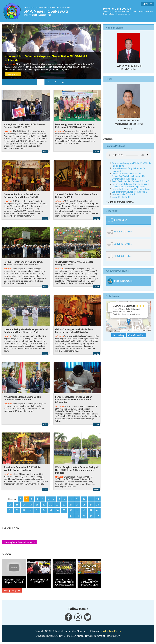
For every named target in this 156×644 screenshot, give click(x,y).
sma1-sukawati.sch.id (111, 631)
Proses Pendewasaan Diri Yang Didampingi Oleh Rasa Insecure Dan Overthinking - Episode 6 (129, 176)
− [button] (110, 310)
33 (37, 510)
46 (91, 516)
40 (84, 510)
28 (97, 505)
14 (97, 499)
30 (17, 510)
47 (97, 516)
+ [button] (110, 305)
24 (71, 505)
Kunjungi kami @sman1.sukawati (19, 542)
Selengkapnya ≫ (12, 590)
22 (57, 505)
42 (97, 510)
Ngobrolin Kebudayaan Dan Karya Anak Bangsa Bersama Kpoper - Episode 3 (131, 190)
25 (77, 505)
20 (44, 505)
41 (91, 510)
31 (24, 510)
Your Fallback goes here (129, 155)
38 (71, 510)
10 (71, 499)
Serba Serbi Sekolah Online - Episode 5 (130, 181)
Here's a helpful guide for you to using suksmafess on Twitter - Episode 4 (130, 185)
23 (64, 505)
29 (10, 510)
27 (91, 505)
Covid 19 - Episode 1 (122, 197)
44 (77, 516)
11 (77, 499)
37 (64, 510)
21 (51, 505)
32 (30, 510)
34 (44, 510)
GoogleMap (119, 335)
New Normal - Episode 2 (123, 194)
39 (77, 510)
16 (17, 505)
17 (24, 505)
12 (84, 499)
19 (37, 505)
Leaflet (124, 330)
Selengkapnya (13, 74)
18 (30, 505)
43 (71, 516)
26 (84, 505)
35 (51, 510)
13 (91, 499)
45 (84, 516)
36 (57, 510)
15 (10, 505)
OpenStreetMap (136, 330)
